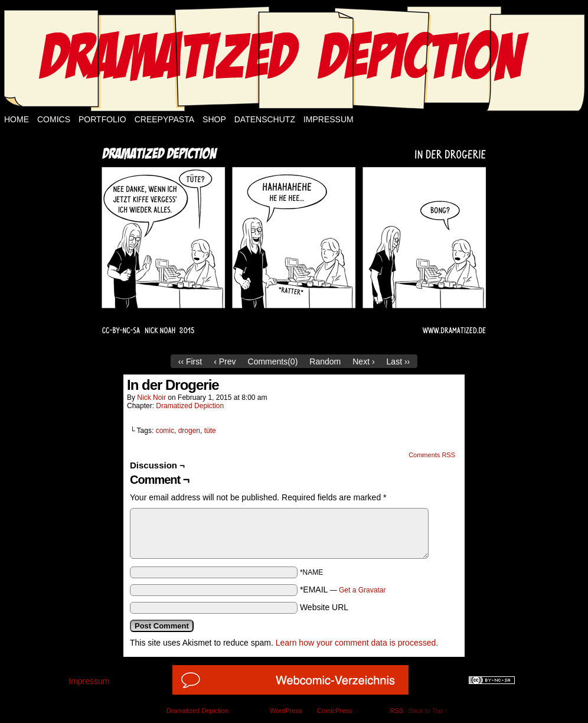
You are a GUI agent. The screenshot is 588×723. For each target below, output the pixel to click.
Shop (214, 119)
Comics (54, 119)
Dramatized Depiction (190, 406)
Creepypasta (164, 119)
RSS (396, 711)
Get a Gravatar (362, 590)
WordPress (286, 711)
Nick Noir (151, 398)
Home (17, 119)
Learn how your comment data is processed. (357, 643)
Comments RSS (432, 455)
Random (325, 361)
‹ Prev (225, 361)
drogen (189, 431)
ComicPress (334, 711)
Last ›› (398, 361)
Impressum (329, 119)
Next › (363, 361)
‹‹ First (190, 361)
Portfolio (102, 119)
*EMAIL (343, 590)
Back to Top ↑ (428, 711)
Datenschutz (265, 119)
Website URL (324, 607)
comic (165, 431)
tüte (210, 431)
